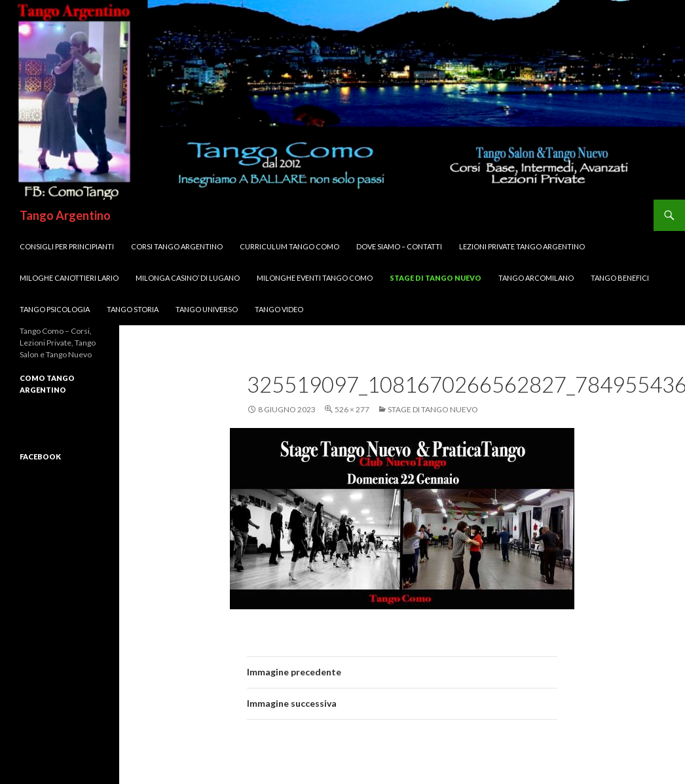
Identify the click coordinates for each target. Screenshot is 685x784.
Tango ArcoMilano (536, 278)
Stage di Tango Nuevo (435, 278)
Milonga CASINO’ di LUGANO (188, 278)
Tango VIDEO (279, 309)
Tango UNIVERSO (207, 309)
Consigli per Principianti (67, 246)
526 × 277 (352, 409)
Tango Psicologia (55, 309)
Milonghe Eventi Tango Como (315, 278)
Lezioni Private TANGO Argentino (522, 246)
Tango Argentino (65, 215)
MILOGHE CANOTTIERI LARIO (69, 278)
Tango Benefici (620, 278)
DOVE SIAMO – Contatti (399, 246)
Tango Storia (133, 309)
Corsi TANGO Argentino (177, 246)
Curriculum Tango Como (289, 246)
